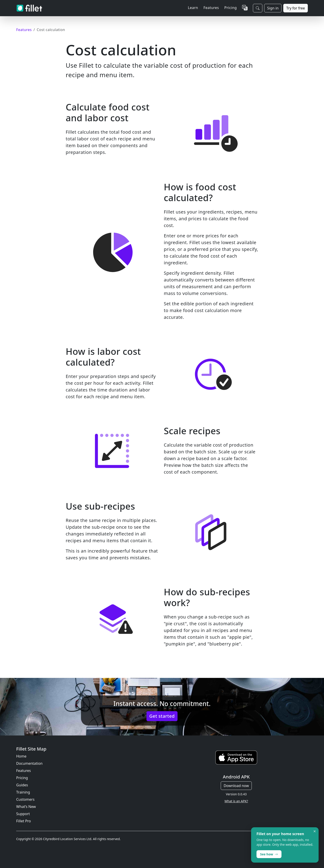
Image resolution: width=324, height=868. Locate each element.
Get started (162, 716)
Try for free (296, 8)
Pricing (231, 8)
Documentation (29, 763)
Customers (25, 799)
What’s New (26, 807)
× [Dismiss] (315, 831)
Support (23, 814)
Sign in (273, 8)
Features (24, 771)
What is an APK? (236, 801)
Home (21, 756)
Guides (22, 785)
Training (23, 792)
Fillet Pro (24, 821)
